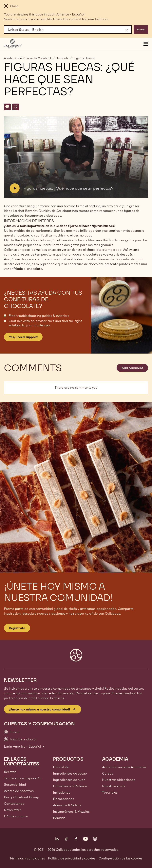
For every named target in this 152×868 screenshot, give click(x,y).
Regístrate (17, 628)
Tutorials (62, 58)
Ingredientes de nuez (69, 780)
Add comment (132, 368)
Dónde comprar (16, 816)
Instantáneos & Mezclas (71, 811)
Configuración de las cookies (121, 858)
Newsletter (13, 810)
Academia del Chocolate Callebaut (28, 58)
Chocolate (61, 767)
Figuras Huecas (84, 58)
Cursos (108, 773)
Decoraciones (64, 799)
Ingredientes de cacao (70, 773)
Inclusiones (62, 792)
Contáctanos (14, 804)
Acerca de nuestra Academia (124, 767)
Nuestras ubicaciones (119, 780)
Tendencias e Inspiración (23, 778)
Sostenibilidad (15, 784)
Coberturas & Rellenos (70, 786)
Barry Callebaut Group (21, 797)
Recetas (10, 772)
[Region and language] (68, 30)
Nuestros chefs (114, 786)
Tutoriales (110, 792)
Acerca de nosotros (19, 791)
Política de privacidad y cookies (72, 858)
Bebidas (59, 818)
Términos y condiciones (27, 858)
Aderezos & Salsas (67, 805)
